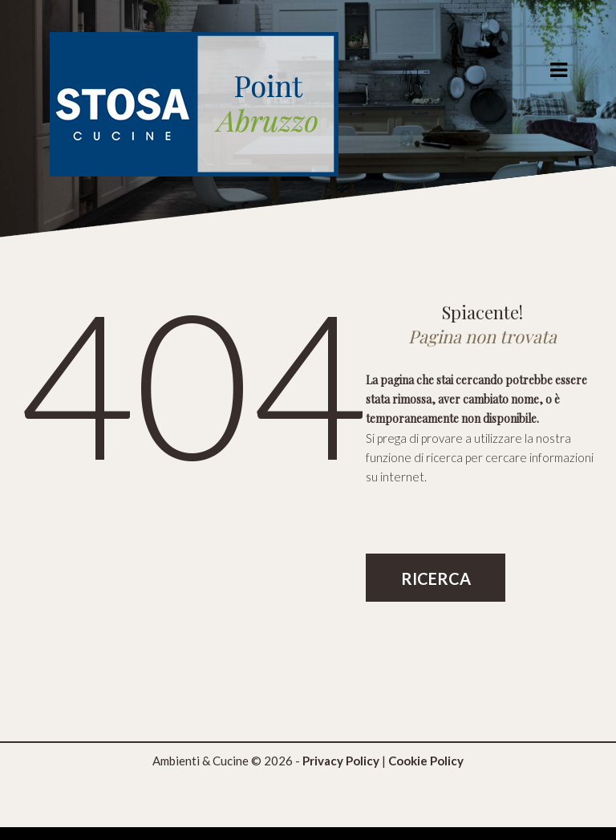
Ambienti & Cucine (201, 761)
